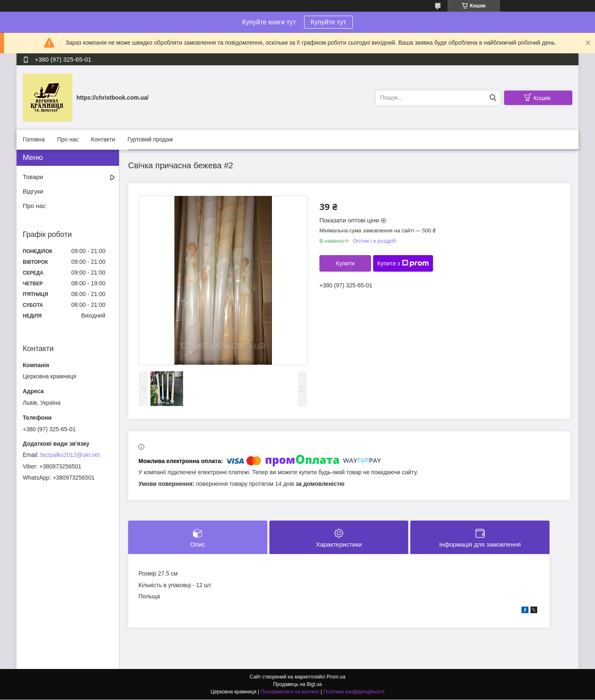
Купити (345, 263)
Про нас (68, 139)
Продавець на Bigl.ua (297, 685)
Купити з (403, 263)
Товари (33, 177)
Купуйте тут (328, 22)
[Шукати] (493, 98)
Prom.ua (336, 677)
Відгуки (33, 191)
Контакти (103, 139)
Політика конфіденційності (354, 692)
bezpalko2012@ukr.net (70, 455)
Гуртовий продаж (150, 139)
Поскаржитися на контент (290, 692)
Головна (34, 139)
